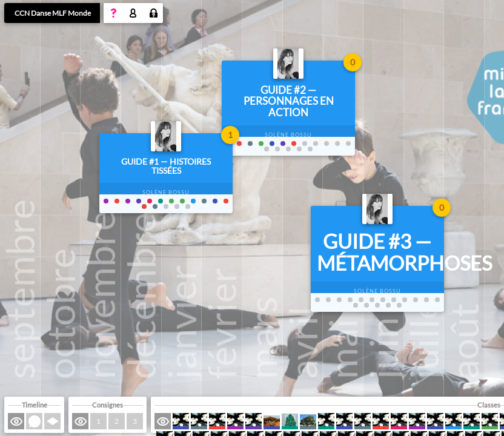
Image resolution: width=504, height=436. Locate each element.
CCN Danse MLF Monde (53, 13)
